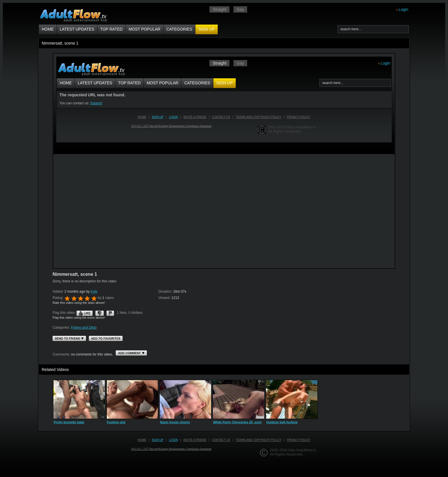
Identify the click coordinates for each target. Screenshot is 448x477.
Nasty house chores (175, 422)
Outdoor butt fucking (282, 422)
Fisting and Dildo (84, 328)
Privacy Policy (299, 440)
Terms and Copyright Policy (259, 440)
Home (48, 29)
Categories (179, 29)
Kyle (94, 292)
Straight (219, 9)
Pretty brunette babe (69, 422)
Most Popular (144, 29)
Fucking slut (116, 422)
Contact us (221, 440)
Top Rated (112, 29)
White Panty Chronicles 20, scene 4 (240, 422)
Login (403, 9)
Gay (240, 9)
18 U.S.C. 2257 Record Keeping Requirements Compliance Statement (171, 449)
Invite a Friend (195, 440)
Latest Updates (77, 29)
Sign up (207, 29)
